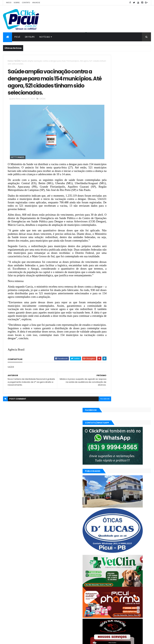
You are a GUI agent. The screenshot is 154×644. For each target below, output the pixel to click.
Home (10, 61)
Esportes (123, 588)
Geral (134, 588)
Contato (26, 3)
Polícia (130, 594)
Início (9, 3)
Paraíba (120, 594)
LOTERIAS (144, 588)
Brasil (109, 583)
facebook (94, 427)
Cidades (119, 583)
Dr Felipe (30, 37)
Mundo (110, 594)
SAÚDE (17, 61)
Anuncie (36, 3)
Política (140, 594)
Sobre (17, 3)
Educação (111, 588)
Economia (132, 583)
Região (110, 599)
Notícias (45, 37)
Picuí (17, 37)
